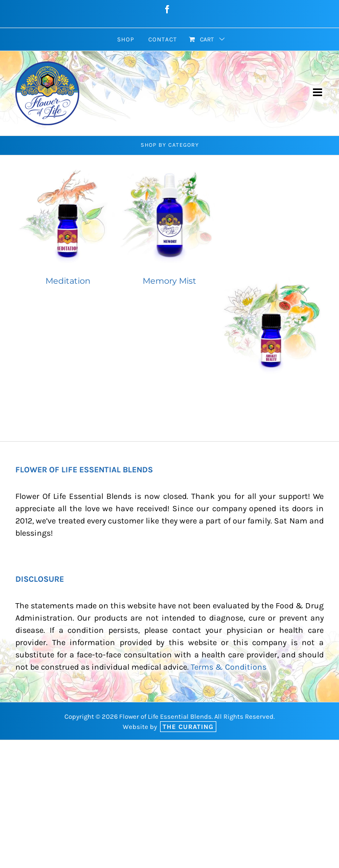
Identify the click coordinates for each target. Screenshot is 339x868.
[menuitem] (126, 39)
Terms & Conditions (229, 667)
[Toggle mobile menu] (318, 92)
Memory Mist (169, 281)
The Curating (188, 727)
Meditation (68, 281)
